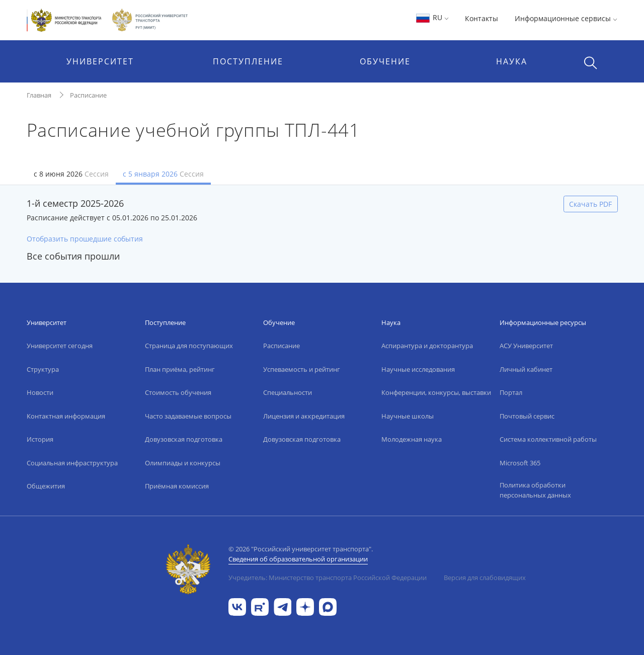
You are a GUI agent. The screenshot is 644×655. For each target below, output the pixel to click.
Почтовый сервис (527, 416)
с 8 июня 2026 (71, 174)
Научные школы (408, 416)
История (40, 439)
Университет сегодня (60, 346)
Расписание (88, 95)
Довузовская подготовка (184, 439)
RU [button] (432, 17)
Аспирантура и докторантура (427, 346)
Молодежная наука (412, 439)
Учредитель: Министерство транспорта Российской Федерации (328, 578)
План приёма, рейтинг (180, 369)
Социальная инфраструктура (72, 463)
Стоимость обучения (178, 392)
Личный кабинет (526, 369)
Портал (511, 392)
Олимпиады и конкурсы (183, 463)
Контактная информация (66, 416)
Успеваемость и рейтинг (302, 369)
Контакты (481, 18)
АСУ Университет (526, 346)
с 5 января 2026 (163, 174)
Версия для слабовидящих (485, 578)
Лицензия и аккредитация (304, 416)
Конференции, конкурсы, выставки (436, 392)
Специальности (288, 392)
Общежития (46, 486)
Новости (40, 392)
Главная (39, 95)
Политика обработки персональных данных (535, 490)
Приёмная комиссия (177, 486)
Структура (43, 369)
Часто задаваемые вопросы (188, 416)
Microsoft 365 (520, 463)
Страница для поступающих (189, 346)
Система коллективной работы (548, 439)
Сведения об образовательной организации (298, 559)
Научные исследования (418, 369)
